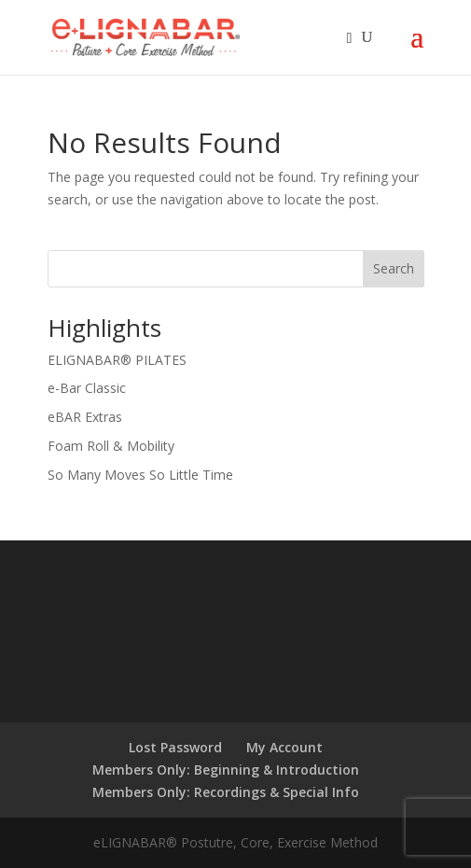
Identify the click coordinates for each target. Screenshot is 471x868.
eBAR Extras (85, 417)
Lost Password (175, 747)
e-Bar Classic (87, 388)
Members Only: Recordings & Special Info (226, 792)
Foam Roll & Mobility (111, 446)
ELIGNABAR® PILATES (117, 360)
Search (394, 268)
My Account (284, 747)
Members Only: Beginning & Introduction (226, 770)
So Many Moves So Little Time (140, 475)
